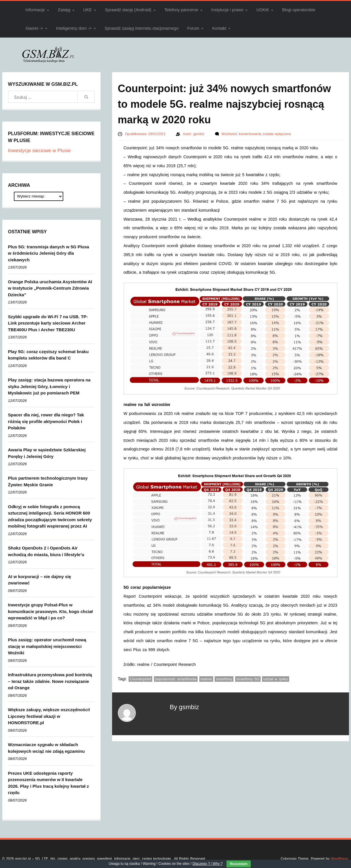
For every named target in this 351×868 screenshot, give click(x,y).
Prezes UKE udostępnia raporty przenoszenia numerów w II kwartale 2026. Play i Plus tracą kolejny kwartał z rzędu (49, 783)
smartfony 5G (248, 679)
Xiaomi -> (34, 28)
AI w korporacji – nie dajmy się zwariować (40, 580)
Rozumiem (239, 864)
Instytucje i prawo (227, 10)
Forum (193, 28)
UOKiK (263, 10)
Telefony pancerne (181, 10)
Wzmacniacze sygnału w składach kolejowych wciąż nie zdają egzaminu (47, 748)
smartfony (224, 679)
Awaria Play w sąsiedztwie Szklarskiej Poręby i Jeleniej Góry (47, 453)
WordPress (339, 859)
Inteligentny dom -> (74, 28)
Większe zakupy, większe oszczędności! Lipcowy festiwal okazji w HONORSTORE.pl (49, 716)
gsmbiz (199, 134)
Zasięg (64, 10)
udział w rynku (275, 679)
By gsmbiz (184, 707)
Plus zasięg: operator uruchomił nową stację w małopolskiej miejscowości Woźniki (47, 646)
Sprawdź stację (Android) (128, 10)
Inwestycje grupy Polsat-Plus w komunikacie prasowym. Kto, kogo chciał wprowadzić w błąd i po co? (50, 611)
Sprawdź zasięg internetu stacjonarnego (142, 28)
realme (206, 679)
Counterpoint (140, 679)
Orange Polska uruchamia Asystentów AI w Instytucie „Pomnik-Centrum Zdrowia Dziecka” (50, 288)
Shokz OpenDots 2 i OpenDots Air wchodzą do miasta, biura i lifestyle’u (46, 551)
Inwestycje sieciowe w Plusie (39, 151)
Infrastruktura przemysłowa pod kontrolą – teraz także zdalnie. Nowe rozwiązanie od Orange (50, 681)
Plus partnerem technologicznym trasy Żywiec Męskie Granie (48, 481)
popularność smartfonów (176, 679)
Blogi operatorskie (299, 10)
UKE (88, 10)
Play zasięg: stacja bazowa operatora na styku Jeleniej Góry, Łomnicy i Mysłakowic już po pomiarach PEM (49, 386)
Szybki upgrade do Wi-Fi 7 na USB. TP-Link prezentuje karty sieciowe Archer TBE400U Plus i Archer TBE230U (48, 323)
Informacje (35, 10)
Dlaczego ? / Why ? (207, 864)
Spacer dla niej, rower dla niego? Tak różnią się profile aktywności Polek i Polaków (46, 421)
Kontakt (219, 28)
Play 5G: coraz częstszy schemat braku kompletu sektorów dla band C (48, 355)
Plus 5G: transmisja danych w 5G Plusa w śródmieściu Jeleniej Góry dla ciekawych (49, 253)
